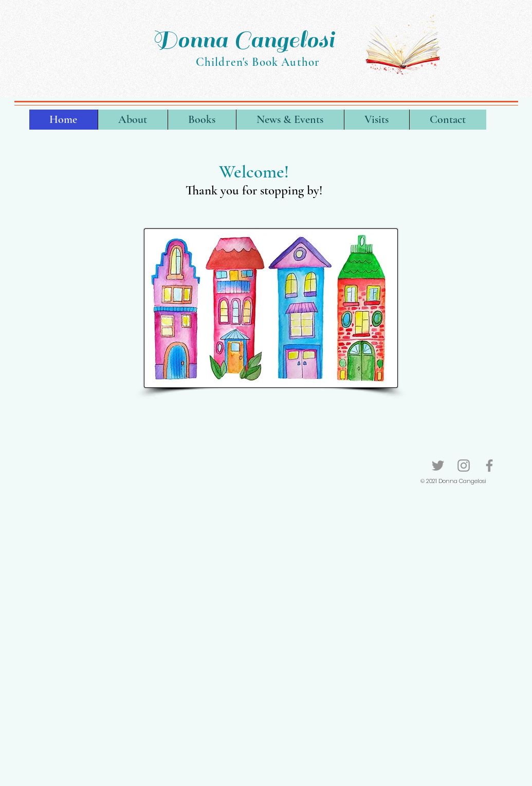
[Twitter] (438, 466)
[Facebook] (489, 466)
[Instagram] (464, 466)
